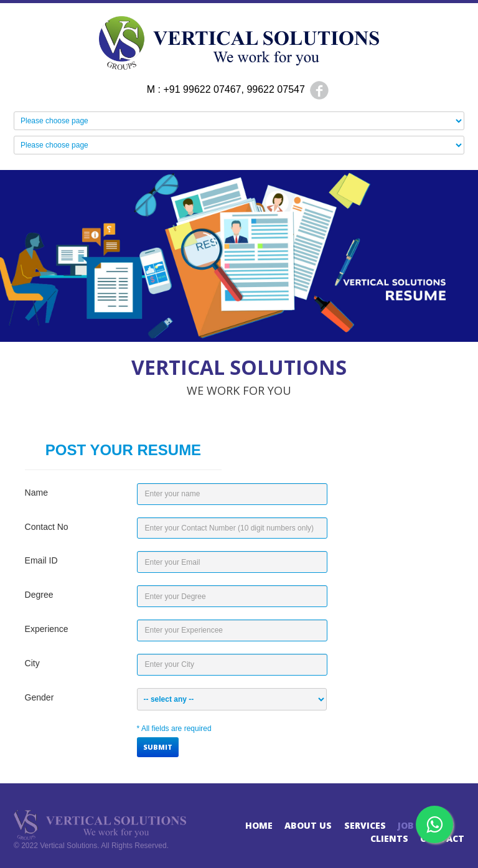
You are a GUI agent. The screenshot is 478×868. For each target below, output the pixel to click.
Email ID (41, 560)
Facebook (319, 90)
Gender (40, 697)
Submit (158, 747)
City (32, 663)
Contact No (47, 527)
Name (36, 493)
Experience (47, 629)
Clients (389, 838)
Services (365, 825)
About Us (308, 825)
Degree (39, 595)
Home (259, 825)
